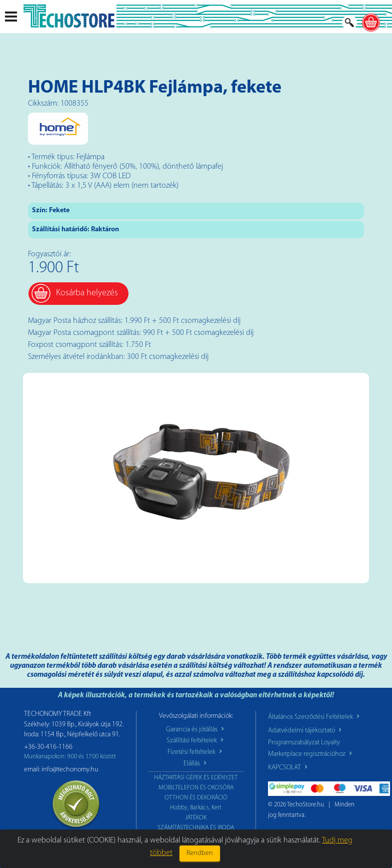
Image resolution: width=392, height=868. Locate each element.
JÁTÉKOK (196, 818)
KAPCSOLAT (289, 768)
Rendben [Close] (200, 853)
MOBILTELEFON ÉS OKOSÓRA (196, 788)
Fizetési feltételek (196, 752)
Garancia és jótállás (196, 730)
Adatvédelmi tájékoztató (306, 731)
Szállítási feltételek (196, 741)
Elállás (196, 764)
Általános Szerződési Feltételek (315, 717)
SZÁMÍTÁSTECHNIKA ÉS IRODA (196, 828)
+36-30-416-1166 (48, 747)
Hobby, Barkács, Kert (196, 808)
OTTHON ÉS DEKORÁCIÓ (196, 798)
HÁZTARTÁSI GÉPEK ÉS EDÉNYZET (196, 778)
